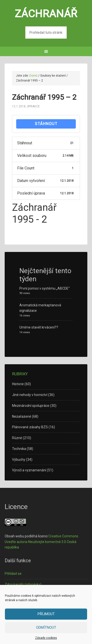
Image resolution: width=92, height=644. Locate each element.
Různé (17, 438)
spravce (33, 106)
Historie (18, 384)
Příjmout (46, 614)
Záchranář (46, 14)
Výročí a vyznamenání (29, 470)
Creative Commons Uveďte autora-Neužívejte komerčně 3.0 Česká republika (41, 542)
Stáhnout (46, 124)
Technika (19, 449)
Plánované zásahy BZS (30, 427)
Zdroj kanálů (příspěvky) (23, 584)
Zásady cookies (46, 638)
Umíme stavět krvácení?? (39, 327)
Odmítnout (46, 627)
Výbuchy (19, 460)
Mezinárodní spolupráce (31, 406)
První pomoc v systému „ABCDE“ (45, 288)
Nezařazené (22, 416)
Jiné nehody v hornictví (30, 395)
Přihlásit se (13, 574)
